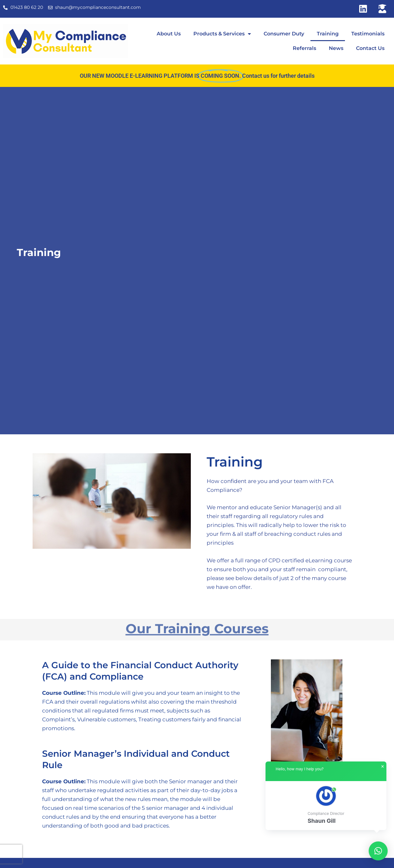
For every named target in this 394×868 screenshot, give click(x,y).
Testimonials (368, 34)
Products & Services (222, 34)
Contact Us (370, 48)
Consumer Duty (284, 34)
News (336, 48)
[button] (326, 806)
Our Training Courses (197, 627)
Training (328, 34)
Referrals (304, 48)
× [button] (383, 767)
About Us (169, 34)
